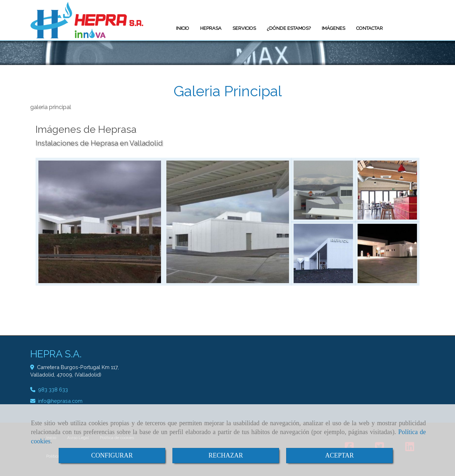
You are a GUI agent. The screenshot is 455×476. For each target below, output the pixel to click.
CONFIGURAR (112, 455)
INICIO (183, 28)
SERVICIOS (244, 28)
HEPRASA (211, 28)
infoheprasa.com (60, 401)
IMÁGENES (333, 28)
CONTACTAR (370, 28)
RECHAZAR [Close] (226, 455)
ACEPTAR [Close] (340, 455)
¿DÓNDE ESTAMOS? (289, 28)
